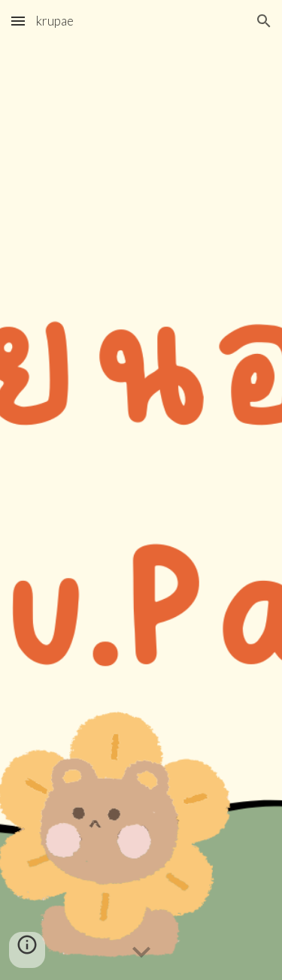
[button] (18, 21)
